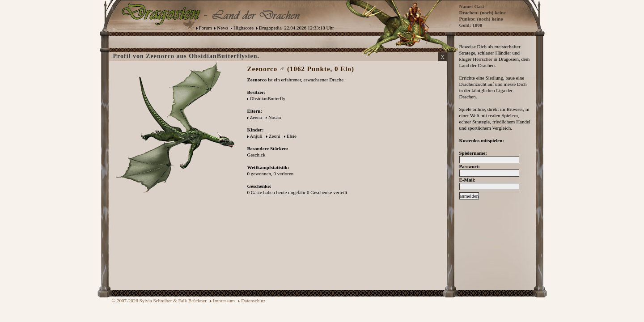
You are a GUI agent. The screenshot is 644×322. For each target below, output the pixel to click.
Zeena (256, 117)
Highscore (244, 28)
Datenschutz (253, 301)
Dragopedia (270, 28)
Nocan (275, 117)
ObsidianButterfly (268, 98)
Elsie (292, 136)
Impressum (224, 301)
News (222, 28)
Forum (205, 28)
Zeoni (275, 136)
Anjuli (256, 136)
